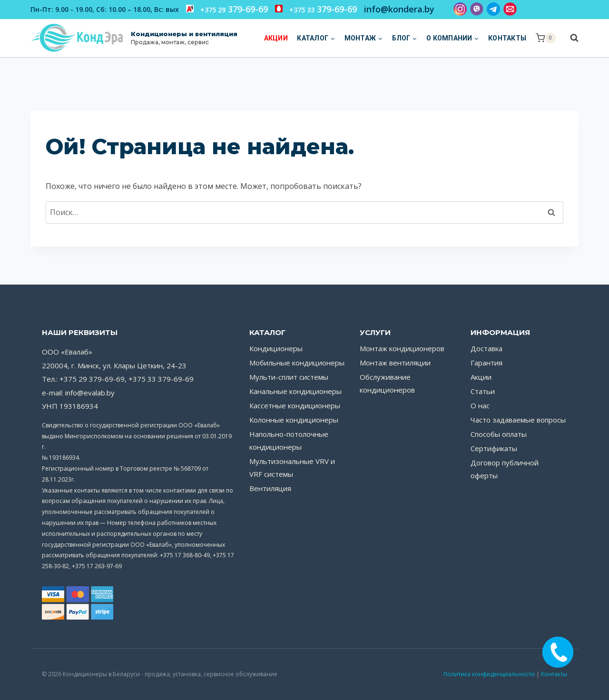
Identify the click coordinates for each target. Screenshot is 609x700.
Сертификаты (494, 448)
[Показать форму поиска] (570, 38)
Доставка (486, 348)
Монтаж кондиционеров (402, 348)
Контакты (507, 38)
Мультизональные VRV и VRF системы (292, 468)
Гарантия (486, 363)
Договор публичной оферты (505, 469)
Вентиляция (270, 488)
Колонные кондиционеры (294, 420)
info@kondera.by (399, 9)
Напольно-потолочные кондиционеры (289, 440)
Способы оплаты (499, 434)
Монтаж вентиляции (395, 363)
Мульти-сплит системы (289, 377)
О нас (480, 405)
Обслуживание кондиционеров (387, 383)
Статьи (483, 391)
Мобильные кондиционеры (297, 363)
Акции (276, 38)
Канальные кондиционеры (295, 391)
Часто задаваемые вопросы (518, 420)
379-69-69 (227, 9)
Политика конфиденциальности (489, 674)
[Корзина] (546, 38)
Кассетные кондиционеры (295, 405)
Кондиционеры (276, 348)
